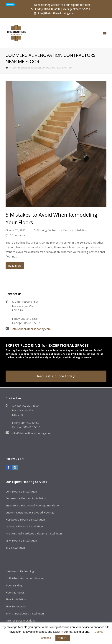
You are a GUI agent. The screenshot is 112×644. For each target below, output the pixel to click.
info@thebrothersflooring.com (31, 329)
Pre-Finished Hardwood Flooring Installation (34, 533)
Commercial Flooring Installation (26, 498)
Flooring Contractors (49, 230)
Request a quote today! (56, 376)
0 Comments (17, 235)
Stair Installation (16, 599)
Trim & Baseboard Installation (25, 613)
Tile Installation (15, 547)
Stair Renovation (16, 606)
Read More (15, 266)
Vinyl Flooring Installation (21, 540)
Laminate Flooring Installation (24, 526)
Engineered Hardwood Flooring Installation (33, 505)
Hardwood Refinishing (20, 571)
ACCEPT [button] (63, 638)
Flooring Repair (15, 592)
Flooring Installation (75, 230)
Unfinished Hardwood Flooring (25, 578)
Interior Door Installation (21, 620)
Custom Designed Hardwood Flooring (30, 512)
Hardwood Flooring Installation (25, 519)
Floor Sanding (14, 585)
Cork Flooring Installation (21, 491)
